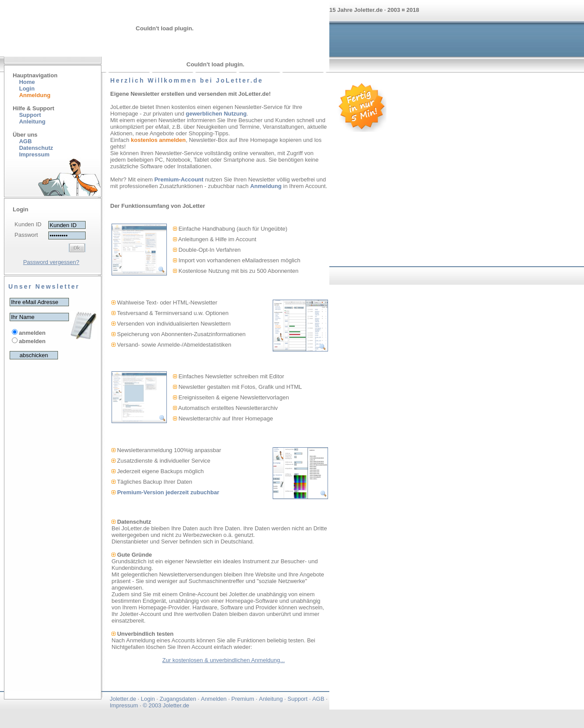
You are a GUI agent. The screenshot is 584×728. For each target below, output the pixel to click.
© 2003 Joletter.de (166, 705)
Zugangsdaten (178, 699)
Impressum (124, 705)
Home (27, 82)
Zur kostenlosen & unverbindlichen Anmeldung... (224, 660)
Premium (243, 699)
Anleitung (32, 121)
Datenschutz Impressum (33, 151)
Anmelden (214, 699)
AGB (25, 141)
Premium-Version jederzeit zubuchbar (168, 492)
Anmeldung (266, 186)
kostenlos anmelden (158, 140)
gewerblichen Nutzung (216, 114)
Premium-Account (179, 179)
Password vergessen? (51, 262)
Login (27, 89)
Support (30, 115)
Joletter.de (123, 699)
